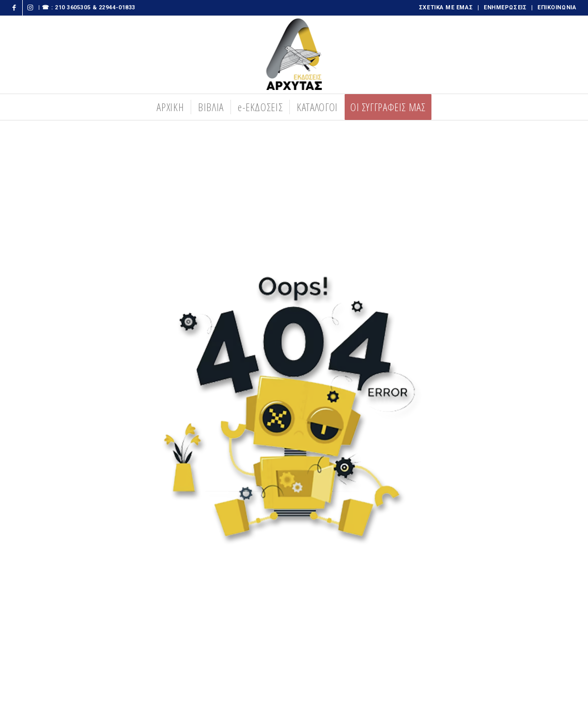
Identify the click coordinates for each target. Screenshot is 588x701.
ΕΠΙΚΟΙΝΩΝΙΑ (557, 7)
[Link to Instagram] (30, 8)
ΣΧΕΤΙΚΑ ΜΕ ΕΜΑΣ (446, 7)
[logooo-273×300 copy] (294, 55)
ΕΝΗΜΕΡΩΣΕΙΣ (505, 7)
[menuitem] (446, 8)
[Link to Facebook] (15, 8)
